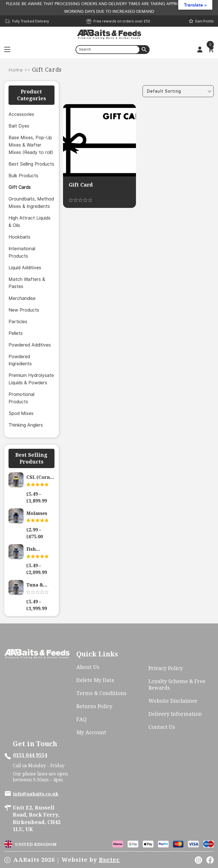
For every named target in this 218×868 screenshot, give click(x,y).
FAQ (81, 719)
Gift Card (81, 185)
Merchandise (22, 298)
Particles (18, 322)
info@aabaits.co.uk (36, 794)
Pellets (16, 333)
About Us (88, 667)
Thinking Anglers (26, 425)
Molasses (37, 513)
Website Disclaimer (173, 701)
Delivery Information (175, 714)
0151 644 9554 (30, 755)
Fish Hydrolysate (40, 549)
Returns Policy (94, 706)
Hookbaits (19, 237)
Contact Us (162, 727)
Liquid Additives (25, 268)
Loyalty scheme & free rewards (177, 685)
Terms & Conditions (101, 693)
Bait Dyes (19, 126)
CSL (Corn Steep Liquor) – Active (38, 477)
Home (16, 70)
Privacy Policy (166, 668)
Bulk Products (23, 176)
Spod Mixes (21, 413)
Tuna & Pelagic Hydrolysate (40, 585)
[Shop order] (178, 91)
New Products (24, 310)
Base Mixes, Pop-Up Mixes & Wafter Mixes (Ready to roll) (31, 145)
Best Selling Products (31, 164)
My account (91, 732)
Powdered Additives (30, 345)
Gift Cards (20, 187)
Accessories (21, 114)
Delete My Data (95, 680)
